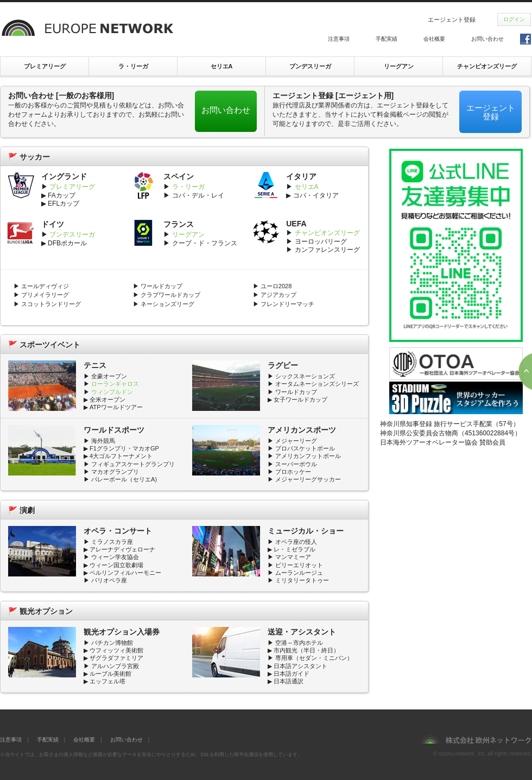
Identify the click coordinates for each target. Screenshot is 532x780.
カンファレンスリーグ (327, 250)
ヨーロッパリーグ (321, 242)
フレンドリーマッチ (287, 304)
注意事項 (339, 39)
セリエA (222, 66)
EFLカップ (64, 204)
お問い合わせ (487, 39)
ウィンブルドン (112, 392)
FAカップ (62, 195)
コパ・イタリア (316, 195)
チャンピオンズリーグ (487, 66)
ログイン (514, 19)
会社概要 (434, 39)
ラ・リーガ (133, 66)
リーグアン (399, 66)
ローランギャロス (114, 384)
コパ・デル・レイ (198, 195)
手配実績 (387, 39)
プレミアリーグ (45, 66)
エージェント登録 (452, 20)
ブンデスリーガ (310, 66)
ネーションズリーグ (167, 304)
